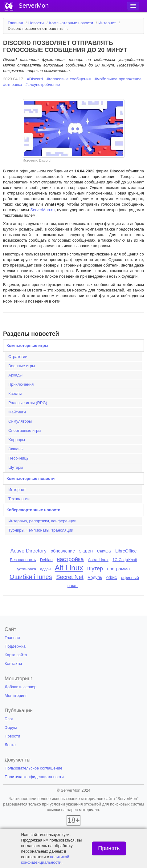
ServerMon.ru (42, 210)
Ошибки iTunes (31, 577)
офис (112, 577)
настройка (70, 559)
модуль (95, 577)
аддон (45, 569)
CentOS (104, 551)
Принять (109, 848)
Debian (46, 560)
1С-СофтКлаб (125, 560)
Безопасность (23, 560)
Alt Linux (69, 568)
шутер (95, 569)
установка (27, 569)
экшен (86, 551)
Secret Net (70, 577)
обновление (63, 551)
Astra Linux (98, 560)
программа (118, 569)
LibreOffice (126, 551)
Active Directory (29, 551)
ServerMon (34, 6)
